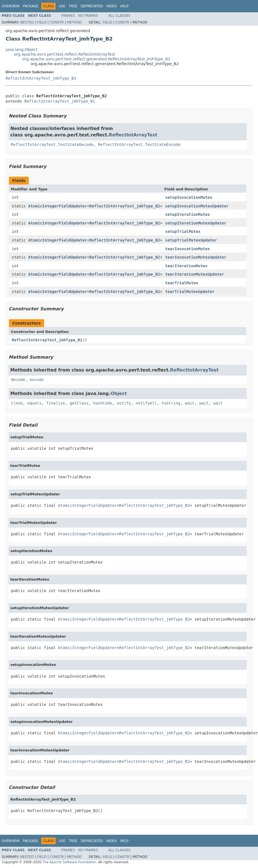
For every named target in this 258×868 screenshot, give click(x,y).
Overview (11, 6)
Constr (57, 22)
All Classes (119, 16)
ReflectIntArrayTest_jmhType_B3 (41, 78)
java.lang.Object (21, 49)
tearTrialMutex (181, 283)
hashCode (103, 403)
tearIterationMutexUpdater (194, 274)
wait (190, 403)
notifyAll (146, 403)
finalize (55, 403)
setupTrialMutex (183, 231)
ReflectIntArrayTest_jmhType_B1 (60, 101)
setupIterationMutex (187, 214)
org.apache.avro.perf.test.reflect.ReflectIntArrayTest (64, 54)
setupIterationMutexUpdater (196, 223)
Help (124, 6)
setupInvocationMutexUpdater (197, 206)
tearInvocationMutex (187, 249)
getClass (79, 403)
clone (17, 403)
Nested (27, 22)
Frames (68, 16)
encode (37, 380)
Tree (73, 6)
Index (112, 6)
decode (18, 380)
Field (42, 22)
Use (62, 6)
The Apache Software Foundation (69, 862)
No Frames (88, 16)
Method (74, 22)
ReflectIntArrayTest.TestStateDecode (52, 145)
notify (124, 403)
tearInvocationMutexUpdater (196, 257)
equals (34, 403)
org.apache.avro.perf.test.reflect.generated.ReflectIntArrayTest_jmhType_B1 (96, 59)
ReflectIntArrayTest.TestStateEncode (139, 145)
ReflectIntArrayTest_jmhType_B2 (125, 206)
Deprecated (92, 6)
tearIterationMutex (186, 266)
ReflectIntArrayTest (133, 135)
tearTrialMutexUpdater (190, 292)
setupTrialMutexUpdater (191, 240)
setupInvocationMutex (189, 197)
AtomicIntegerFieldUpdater (58, 206)
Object (119, 393)
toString (171, 403)
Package (31, 6)
